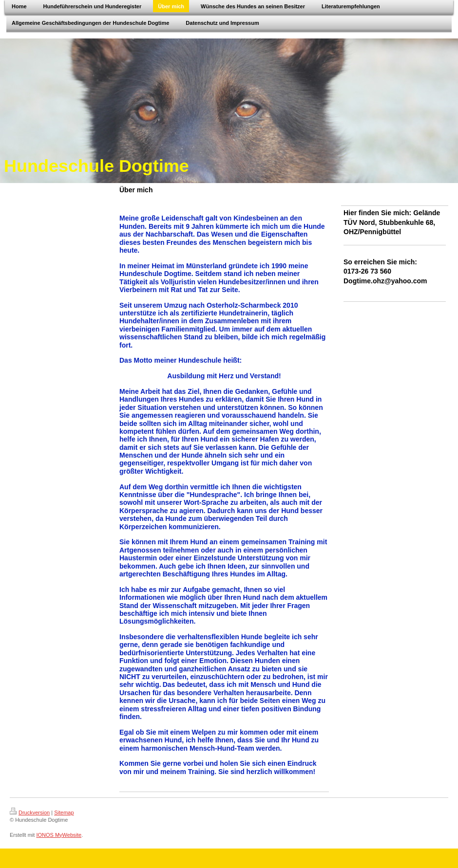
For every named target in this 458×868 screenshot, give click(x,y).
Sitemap (64, 813)
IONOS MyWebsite (59, 835)
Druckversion (30, 813)
